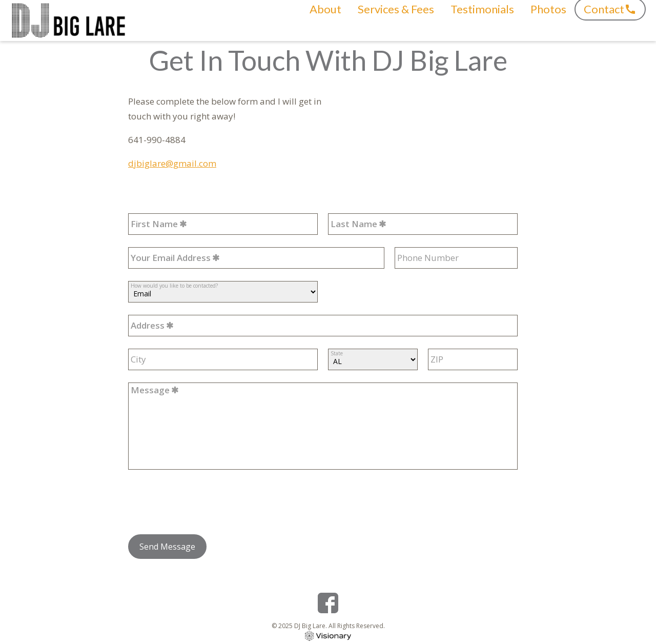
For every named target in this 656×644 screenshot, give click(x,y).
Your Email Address (171, 258)
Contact (604, 20)
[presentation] (206, 502)
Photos (548, 20)
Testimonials (482, 20)
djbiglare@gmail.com (172, 163)
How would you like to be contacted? (174, 285)
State (337, 353)
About (325, 20)
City (138, 359)
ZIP (437, 359)
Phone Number (428, 258)
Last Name (354, 224)
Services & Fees (396, 20)
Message (150, 390)
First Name (154, 224)
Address (148, 325)
